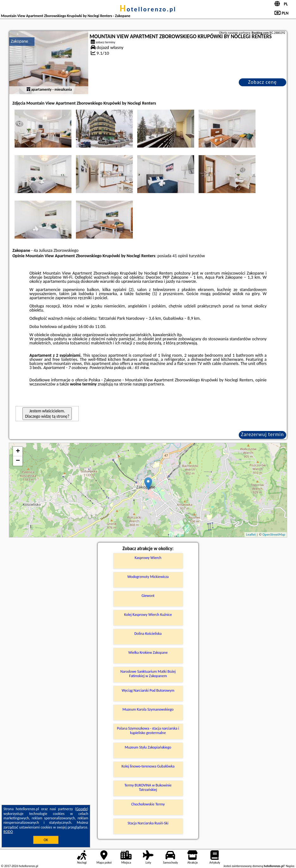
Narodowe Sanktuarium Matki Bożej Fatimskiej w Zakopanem (148, 674)
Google (82, 809)
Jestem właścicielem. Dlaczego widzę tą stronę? (47, 414)
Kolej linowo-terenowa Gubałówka (148, 766)
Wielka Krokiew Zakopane (148, 653)
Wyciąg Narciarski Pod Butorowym (148, 690)
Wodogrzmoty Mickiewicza (148, 577)
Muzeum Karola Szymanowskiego (148, 709)
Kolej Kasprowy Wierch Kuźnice (148, 615)
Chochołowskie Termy (148, 804)
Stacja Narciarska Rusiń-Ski (148, 823)
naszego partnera (148, 384)
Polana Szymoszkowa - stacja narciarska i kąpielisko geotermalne (148, 731)
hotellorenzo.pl (148, 9)
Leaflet (251, 534)
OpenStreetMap (274, 534)
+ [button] (18, 452)
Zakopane (19, 41)
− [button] (18, 461)
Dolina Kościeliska (148, 634)
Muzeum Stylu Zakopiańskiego (148, 747)
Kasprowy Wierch (148, 558)
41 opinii (180, 256)
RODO (8, 832)
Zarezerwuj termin (262, 434)
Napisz (290, 866)
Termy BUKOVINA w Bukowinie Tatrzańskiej (148, 787)
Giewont (148, 596)
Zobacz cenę (263, 82)
